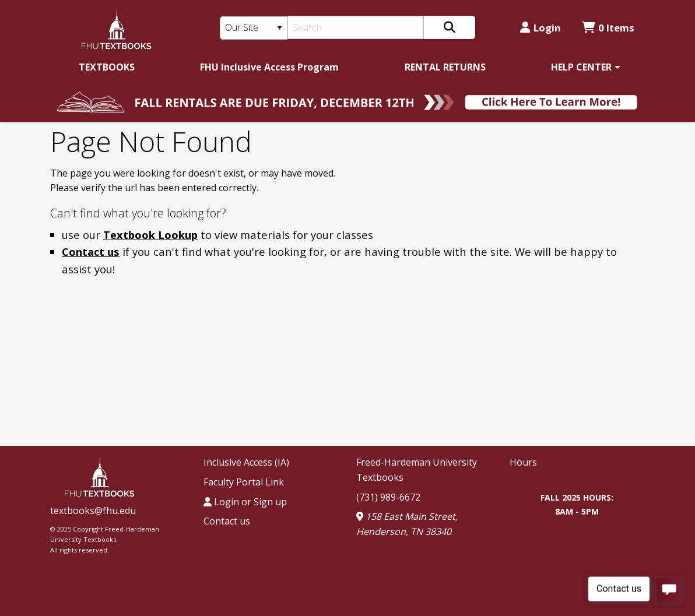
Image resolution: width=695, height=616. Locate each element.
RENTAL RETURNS (445, 67)
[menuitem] (107, 67)
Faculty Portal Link (244, 482)
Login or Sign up (245, 502)
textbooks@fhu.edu (93, 511)
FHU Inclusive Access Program (269, 67)
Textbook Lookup (150, 235)
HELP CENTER (581, 67)
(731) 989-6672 (388, 497)
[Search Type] (254, 28)
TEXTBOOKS (107, 67)
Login (540, 28)
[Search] (356, 27)
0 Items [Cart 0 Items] (608, 28)
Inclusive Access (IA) (246, 462)
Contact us (91, 251)
